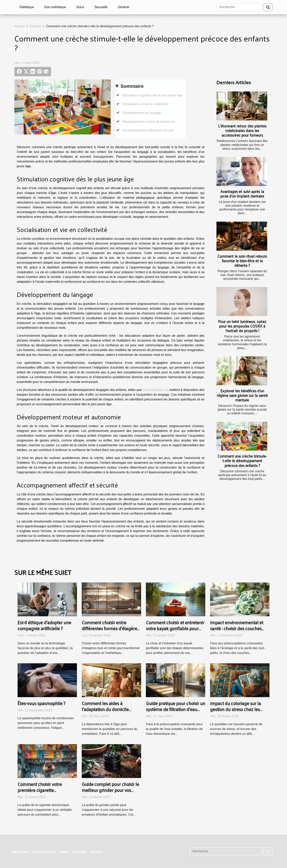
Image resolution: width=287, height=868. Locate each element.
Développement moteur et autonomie (148, 122)
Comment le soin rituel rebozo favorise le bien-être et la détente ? (242, 261)
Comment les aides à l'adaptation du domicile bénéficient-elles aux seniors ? (111, 709)
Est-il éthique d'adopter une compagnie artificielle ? (44, 625)
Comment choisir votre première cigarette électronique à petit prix (41, 790)
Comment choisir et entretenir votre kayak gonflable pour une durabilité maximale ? (175, 628)
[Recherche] (239, 7)
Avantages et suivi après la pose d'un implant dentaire (242, 194)
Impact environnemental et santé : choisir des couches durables (237, 628)
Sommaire (132, 86)
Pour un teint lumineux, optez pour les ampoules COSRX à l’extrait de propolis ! (242, 326)
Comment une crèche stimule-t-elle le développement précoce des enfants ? (242, 461)
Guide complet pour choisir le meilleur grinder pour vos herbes (110, 790)
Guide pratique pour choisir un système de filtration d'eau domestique (176, 709)
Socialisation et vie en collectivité (145, 104)
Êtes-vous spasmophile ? (41, 703)
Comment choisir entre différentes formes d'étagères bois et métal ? (110, 628)
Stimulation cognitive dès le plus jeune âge (152, 95)
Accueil (20, 26)
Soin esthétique (55, 7)
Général (123, 7)
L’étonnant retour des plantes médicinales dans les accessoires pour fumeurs (242, 130)
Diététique (27, 7)
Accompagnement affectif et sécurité (148, 130)
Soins (80, 7)
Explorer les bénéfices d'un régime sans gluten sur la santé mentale (242, 395)
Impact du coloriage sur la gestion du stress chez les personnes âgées (235, 709)
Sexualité (101, 7)
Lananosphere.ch (155, 390)
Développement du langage (142, 113)
